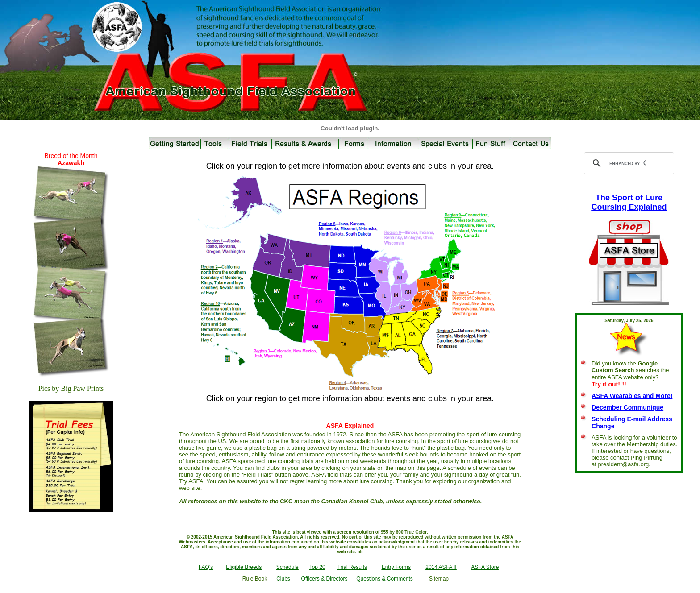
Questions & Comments (385, 579)
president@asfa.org (624, 464)
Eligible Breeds (244, 567)
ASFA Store (485, 567)
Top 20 (317, 567)
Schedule (287, 567)
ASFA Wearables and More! (632, 396)
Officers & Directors (325, 579)
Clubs (283, 579)
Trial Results (352, 567)
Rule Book (255, 579)
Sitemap (439, 579)
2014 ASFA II (441, 567)
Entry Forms (396, 567)
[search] (628, 163)
